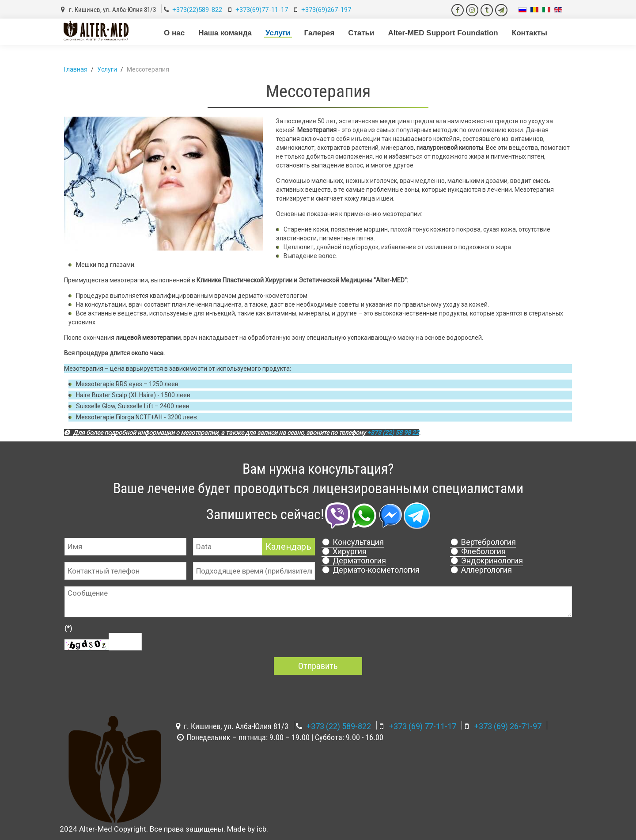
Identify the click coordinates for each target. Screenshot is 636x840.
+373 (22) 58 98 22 (393, 433)
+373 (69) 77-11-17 (423, 726)
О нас (174, 33)
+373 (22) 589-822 (339, 726)
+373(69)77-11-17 (262, 10)
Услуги (278, 33)
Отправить (318, 666)
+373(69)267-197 (326, 10)
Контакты (530, 33)
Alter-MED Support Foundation (443, 33)
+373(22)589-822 (197, 10)
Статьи (361, 33)
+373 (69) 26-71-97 (508, 726)
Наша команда (225, 33)
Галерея (320, 33)
